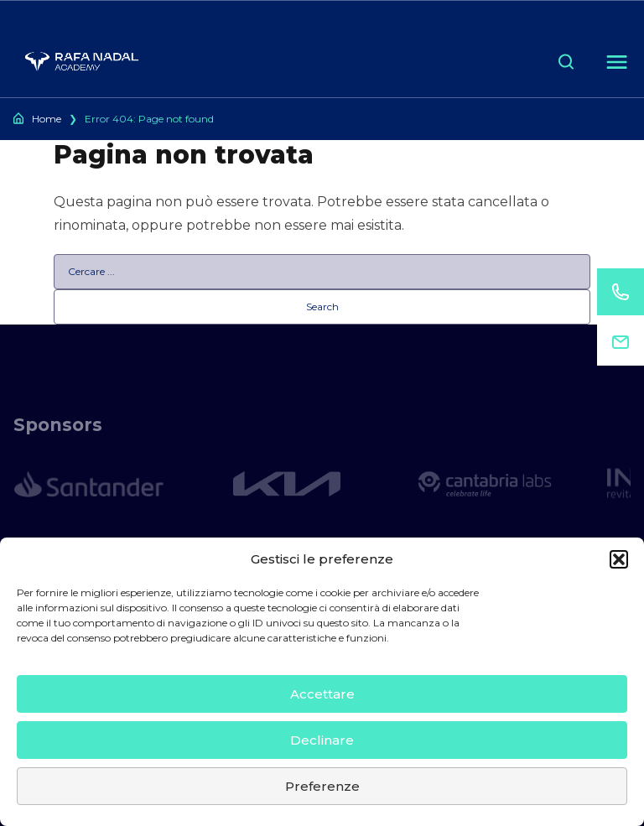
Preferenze (322, 786)
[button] (619, 559)
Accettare (322, 694)
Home (47, 119)
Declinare (322, 740)
